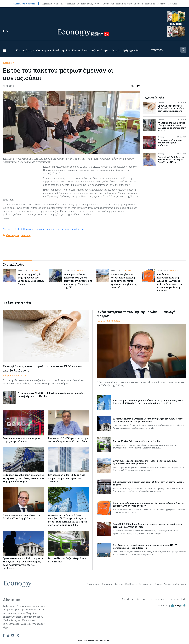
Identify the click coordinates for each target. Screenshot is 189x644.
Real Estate (73, 50)
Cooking (161, 4)
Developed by (171, 606)
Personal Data (178, 599)
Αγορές (116, 50)
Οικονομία (43, 50)
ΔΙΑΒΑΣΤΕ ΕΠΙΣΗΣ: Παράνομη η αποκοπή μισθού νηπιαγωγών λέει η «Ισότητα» (44, 229)
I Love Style (108, 4)
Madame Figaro (124, 4)
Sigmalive (47, 4)
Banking (58, 50)
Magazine (150, 4)
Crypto (105, 50)
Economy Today (85, 4)
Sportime (70, 4)
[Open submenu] (34, 50)
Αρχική (141, 599)
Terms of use (157, 599)
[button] (4, 50)
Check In (138, 4)
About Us (126, 599)
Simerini (59, 4)
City (97, 4)
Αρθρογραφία (130, 50)
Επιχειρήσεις (24, 50)
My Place (172, 4)
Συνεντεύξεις (90, 50)
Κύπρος (8, 63)
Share (135, 86)
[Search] (164, 50)
